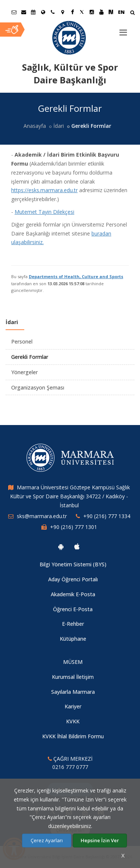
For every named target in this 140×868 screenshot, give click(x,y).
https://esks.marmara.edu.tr (44, 190)
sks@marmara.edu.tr (42, 516)
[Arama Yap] (132, 13)
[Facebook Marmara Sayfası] (72, 12)
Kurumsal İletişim (73, 677)
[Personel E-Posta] (24, 12)
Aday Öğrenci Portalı (73, 579)
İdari (59, 126)
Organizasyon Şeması (38, 387)
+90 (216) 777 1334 (107, 516)
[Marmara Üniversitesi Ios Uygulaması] (77, 547)
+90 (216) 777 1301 (74, 527)
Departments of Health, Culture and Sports (76, 276)
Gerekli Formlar (30, 357)
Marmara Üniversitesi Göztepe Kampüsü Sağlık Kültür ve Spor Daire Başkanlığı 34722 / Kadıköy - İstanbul (70, 496)
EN (121, 12)
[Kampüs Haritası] (62, 12)
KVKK (73, 721)
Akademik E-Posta (73, 594)
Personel (22, 341)
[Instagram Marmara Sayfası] (91, 12)
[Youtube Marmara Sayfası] (101, 12)
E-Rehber (73, 624)
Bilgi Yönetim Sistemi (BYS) (73, 564)
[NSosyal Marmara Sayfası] (111, 12)
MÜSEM (73, 662)
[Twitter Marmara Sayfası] (82, 12)
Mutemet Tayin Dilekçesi (44, 212)
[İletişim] (53, 12)
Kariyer (73, 706)
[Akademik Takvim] (33, 12)
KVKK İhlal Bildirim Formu (73, 736)
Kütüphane (73, 639)
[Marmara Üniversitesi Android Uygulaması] (61, 547)
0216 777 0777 (70, 767)
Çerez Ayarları (47, 840)
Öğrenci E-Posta (73, 609)
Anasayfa (35, 126)
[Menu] (123, 30)
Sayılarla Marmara (73, 692)
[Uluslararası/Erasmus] (43, 12)
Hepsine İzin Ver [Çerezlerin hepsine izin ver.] (100, 840)
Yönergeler (24, 372)
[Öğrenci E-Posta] (14, 12)
